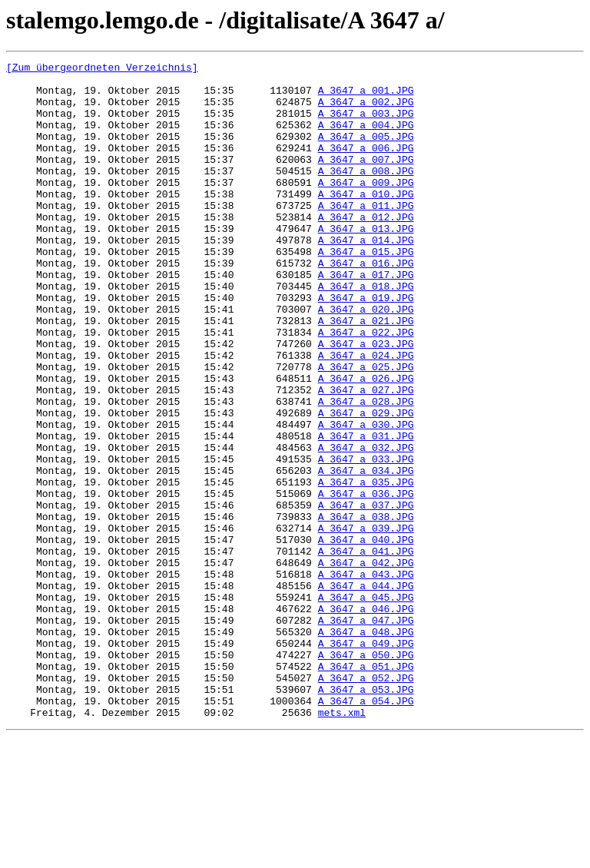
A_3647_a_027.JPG (366, 456)
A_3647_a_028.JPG (366, 470)
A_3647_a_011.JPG (366, 235)
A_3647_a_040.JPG (366, 636)
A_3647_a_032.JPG (366, 525)
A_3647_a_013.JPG (366, 263)
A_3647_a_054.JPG (366, 830)
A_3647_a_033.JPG (366, 539)
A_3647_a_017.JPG (366, 318)
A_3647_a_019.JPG (366, 346)
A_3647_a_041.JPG (366, 650)
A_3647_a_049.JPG (366, 760)
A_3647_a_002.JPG (366, 111)
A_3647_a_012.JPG (366, 249)
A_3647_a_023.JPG (366, 401)
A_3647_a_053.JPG (366, 816)
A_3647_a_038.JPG (366, 608)
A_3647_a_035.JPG (366, 567)
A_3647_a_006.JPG (366, 166)
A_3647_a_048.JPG (366, 747)
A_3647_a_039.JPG (366, 622)
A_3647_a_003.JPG (366, 124)
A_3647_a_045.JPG (366, 705)
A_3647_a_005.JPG (366, 152)
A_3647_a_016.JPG (366, 304)
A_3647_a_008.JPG (366, 194)
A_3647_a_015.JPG (366, 290)
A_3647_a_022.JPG (366, 387)
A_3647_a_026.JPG (366, 442)
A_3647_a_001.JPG (366, 97)
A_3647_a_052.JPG (366, 802)
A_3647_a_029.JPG (366, 484)
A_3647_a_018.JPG (366, 332)
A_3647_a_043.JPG (366, 678)
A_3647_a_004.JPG (366, 138)
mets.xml (342, 843)
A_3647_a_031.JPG (366, 512)
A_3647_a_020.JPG (366, 359)
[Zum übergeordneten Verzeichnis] (102, 69)
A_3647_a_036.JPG (366, 581)
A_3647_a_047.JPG (366, 733)
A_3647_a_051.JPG (366, 788)
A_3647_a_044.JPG (366, 691)
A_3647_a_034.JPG (366, 553)
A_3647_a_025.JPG (366, 429)
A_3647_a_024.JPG (366, 415)
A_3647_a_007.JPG (366, 180)
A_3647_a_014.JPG (366, 277)
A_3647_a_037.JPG (366, 595)
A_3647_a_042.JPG (366, 664)
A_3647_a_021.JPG (366, 373)
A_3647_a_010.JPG (366, 221)
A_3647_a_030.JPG (366, 498)
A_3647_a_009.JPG (366, 207)
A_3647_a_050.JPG (366, 774)
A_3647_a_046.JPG (366, 719)
